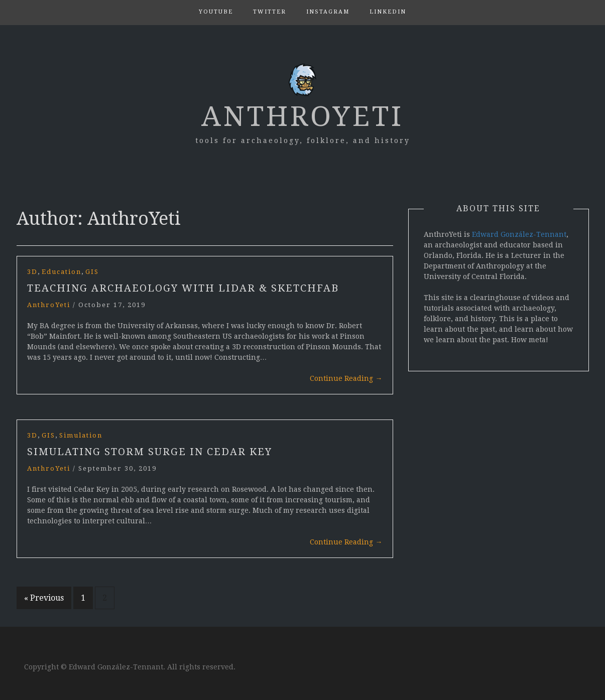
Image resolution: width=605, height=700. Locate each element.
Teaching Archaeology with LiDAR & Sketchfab (183, 288)
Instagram (328, 12)
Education (62, 272)
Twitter (270, 12)
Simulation (81, 435)
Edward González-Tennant (519, 234)
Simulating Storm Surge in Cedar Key (150, 452)
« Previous (44, 598)
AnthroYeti (302, 116)
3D (32, 272)
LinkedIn (388, 12)
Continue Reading (346, 378)
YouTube (216, 12)
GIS (92, 272)
